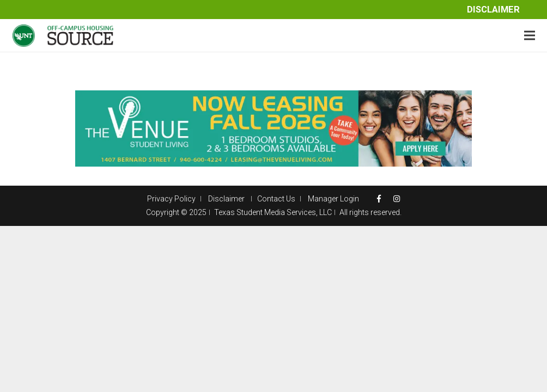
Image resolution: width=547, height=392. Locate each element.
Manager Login (333, 199)
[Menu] (530, 35)
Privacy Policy (171, 199)
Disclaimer (493, 10)
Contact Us (276, 199)
